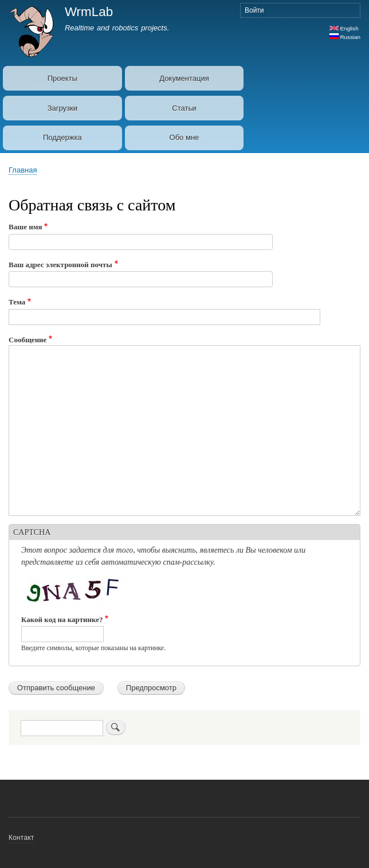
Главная (23, 170)
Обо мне (185, 137)
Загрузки (62, 108)
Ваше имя (25, 227)
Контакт (21, 838)
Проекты (62, 78)
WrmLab (89, 12)
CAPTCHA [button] (32, 532)
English (344, 28)
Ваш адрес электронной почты (60, 265)
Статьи (184, 108)
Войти (254, 10)
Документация (184, 78)
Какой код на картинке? (62, 619)
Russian (345, 37)
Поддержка (62, 137)
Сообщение (28, 340)
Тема (17, 302)
